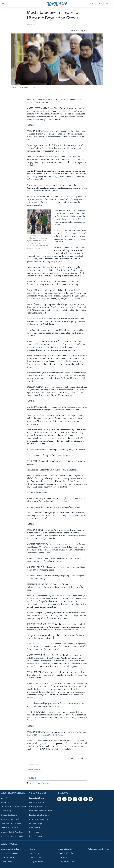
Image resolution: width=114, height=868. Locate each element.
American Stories (8, 858)
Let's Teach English (36, 824)
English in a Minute (37, 798)
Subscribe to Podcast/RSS (11, 824)
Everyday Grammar (37, 862)
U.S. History (63, 858)
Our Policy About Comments (12, 836)
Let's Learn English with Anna (41, 811)
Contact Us (5, 802)
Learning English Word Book (12, 832)
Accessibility (6, 811)
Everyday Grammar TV (38, 807)
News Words (34, 832)
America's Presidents (9, 853)
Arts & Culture (7, 862)
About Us (5, 798)
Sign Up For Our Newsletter (12, 819)
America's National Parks (11, 849)
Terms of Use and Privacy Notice (14, 807)
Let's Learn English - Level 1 (40, 815)
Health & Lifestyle (65, 849)
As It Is (32, 849)
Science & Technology (66, 853)
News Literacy (35, 828)
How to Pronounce (36, 836)
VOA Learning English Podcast (98, 849)
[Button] (75, 31)
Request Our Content (9, 815)
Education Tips (35, 858)
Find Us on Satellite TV (10, 828)
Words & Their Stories (66, 862)
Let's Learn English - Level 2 (40, 819)
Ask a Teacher (35, 853)
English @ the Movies (37, 802)
